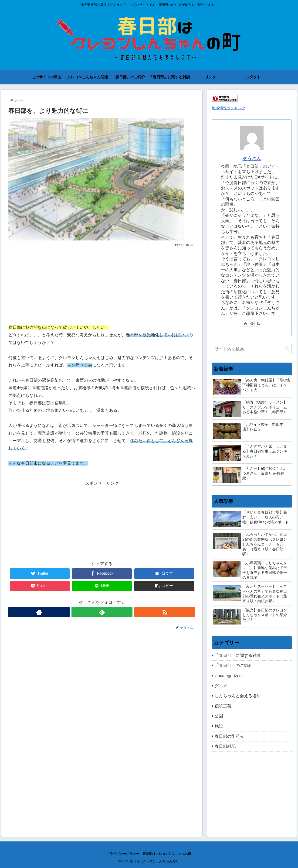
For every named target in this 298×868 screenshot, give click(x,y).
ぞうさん (252, 158)
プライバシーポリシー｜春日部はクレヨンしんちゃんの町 (149, 854)
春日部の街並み (229, 736)
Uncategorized (228, 676)
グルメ (221, 686)
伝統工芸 (223, 706)
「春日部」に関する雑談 (238, 655)
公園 (219, 716)
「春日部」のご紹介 (234, 666)
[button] (287, 349)
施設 (219, 726)
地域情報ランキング (229, 108)
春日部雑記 (225, 746)
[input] (252, 349)
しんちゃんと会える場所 (238, 696)
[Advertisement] (102, 284)
